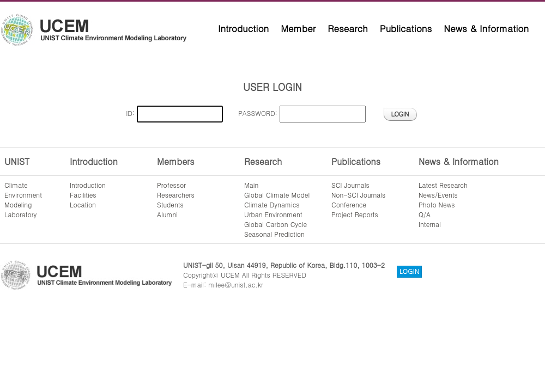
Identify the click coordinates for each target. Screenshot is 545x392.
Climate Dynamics (272, 204)
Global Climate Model (277, 195)
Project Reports (355, 214)
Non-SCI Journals (358, 195)
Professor (171, 185)
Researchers (176, 195)
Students (170, 204)
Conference (349, 204)
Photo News (437, 204)
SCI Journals (350, 185)
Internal (430, 224)
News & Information (486, 28)
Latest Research (443, 185)
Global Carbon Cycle (275, 224)
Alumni (167, 214)
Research (348, 28)
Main (251, 185)
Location (83, 204)
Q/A (425, 214)
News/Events (438, 195)
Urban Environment (273, 214)
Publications (406, 28)
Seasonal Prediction (274, 234)
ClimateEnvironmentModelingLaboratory (23, 200)
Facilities (83, 195)
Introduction (243, 28)
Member (298, 28)
